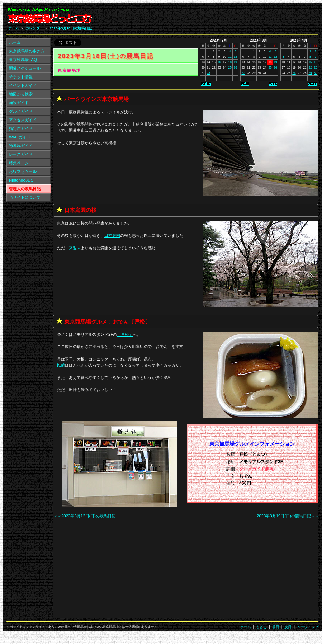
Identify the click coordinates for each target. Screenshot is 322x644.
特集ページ (19, 163)
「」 (125, 334)
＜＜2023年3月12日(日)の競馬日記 (84, 516)
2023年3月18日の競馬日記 (71, 28)
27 (243, 73)
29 (310, 73)
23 (315, 67)
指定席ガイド (21, 128)
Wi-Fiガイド (20, 137)
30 (315, 73)
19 (235, 62)
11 (230, 57)
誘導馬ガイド (21, 146)
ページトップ (308, 627)
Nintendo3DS (21, 180)
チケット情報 (21, 77)
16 (219, 62)
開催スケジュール (25, 68)
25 (230, 67)
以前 (61, 365)
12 (235, 57)
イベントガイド (23, 85)
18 (230, 62)
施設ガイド (19, 103)
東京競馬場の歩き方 (27, 51)
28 (209, 73)
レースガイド (21, 154)
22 (310, 67)
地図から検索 (21, 94)
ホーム (14, 28)
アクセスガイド (23, 120)
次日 (288, 627)
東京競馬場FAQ (23, 60)
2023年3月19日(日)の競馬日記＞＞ (288, 516)
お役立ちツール (23, 171)
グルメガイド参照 (256, 469)
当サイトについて (25, 197)
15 (310, 62)
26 (235, 67)
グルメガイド (21, 111)
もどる (261, 627)
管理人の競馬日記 (25, 189)
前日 (276, 627)
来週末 (75, 248)
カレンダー (34, 28)
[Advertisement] (249, 572)
